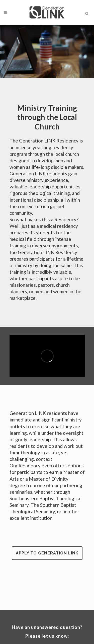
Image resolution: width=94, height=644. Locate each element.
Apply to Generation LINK (47, 553)
